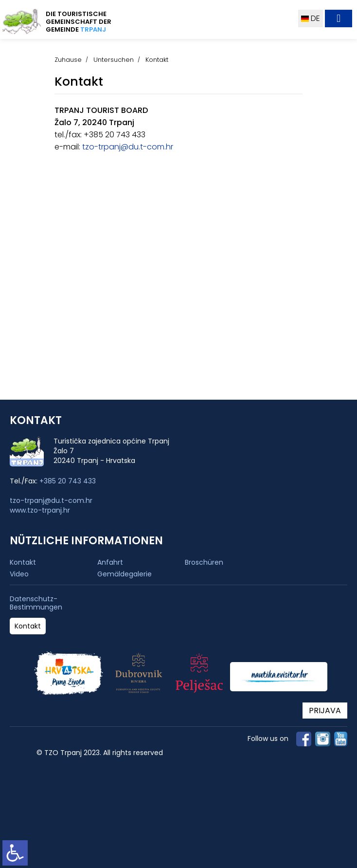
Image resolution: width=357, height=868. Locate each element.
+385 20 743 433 (68, 481)
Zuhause (68, 60)
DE (311, 18)
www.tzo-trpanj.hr (40, 510)
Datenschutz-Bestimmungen (36, 603)
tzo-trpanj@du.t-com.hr (127, 147)
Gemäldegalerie (125, 574)
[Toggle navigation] (339, 18)
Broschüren (204, 562)
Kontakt (23, 562)
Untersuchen (114, 60)
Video (19, 574)
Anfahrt (110, 562)
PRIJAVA (325, 711)
